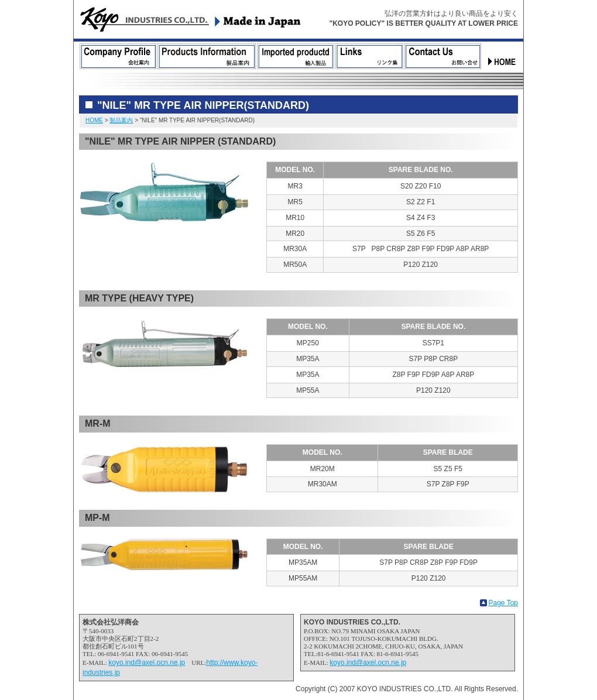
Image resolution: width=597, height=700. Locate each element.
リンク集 (369, 56)
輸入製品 (296, 56)
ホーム (503, 56)
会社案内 (118, 56)
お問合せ (443, 56)
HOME (94, 120)
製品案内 (207, 56)
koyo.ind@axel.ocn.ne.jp (147, 663)
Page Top (504, 603)
